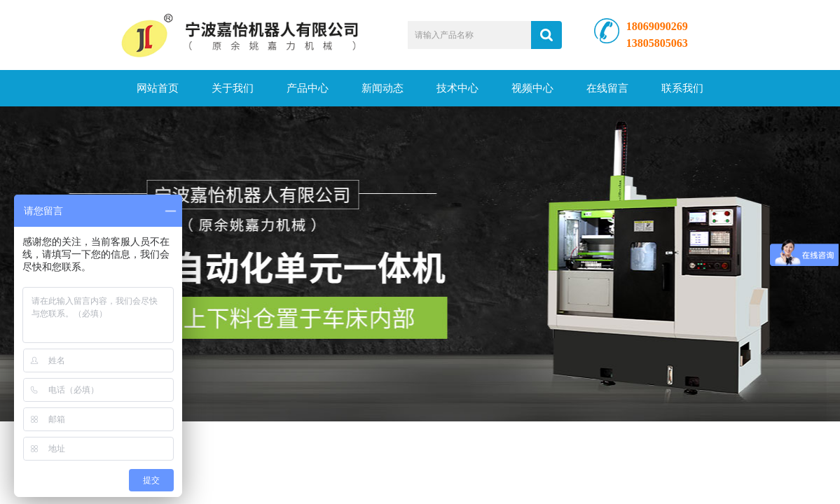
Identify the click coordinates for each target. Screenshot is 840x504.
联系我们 (682, 88)
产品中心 (308, 88)
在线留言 (607, 88)
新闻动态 (383, 88)
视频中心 (532, 88)
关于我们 (233, 88)
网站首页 (158, 88)
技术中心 (457, 88)
